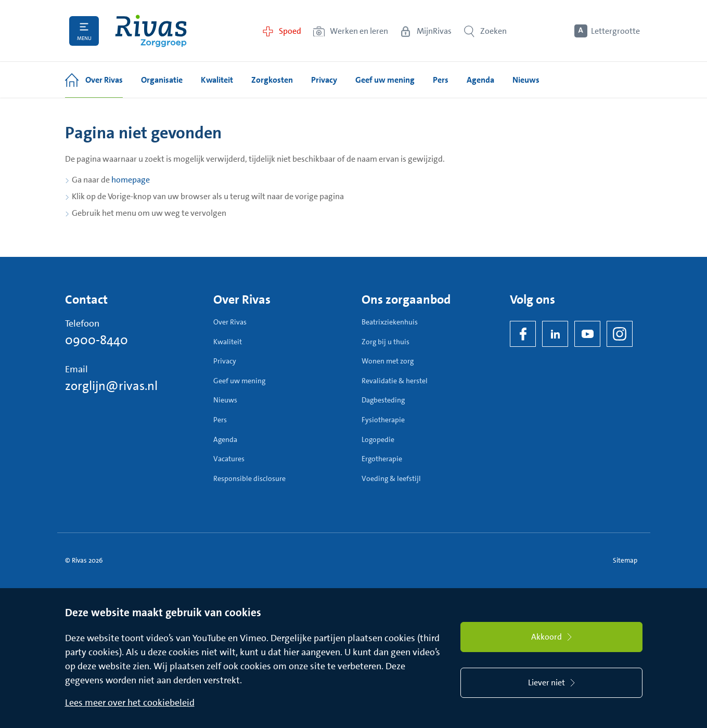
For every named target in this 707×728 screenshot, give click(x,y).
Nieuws (225, 400)
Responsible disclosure (249, 478)
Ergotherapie (382, 459)
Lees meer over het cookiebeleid (130, 703)
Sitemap (625, 560)
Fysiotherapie (383, 420)
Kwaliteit (228, 342)
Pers (220, 420)
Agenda (225, 439)
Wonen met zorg (388, 361)
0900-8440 (97, 340)
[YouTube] (587, 334)
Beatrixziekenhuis (390, 322)
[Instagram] (620, 334)
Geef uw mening (239, 381)
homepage (131, 180)
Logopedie (378, 439)
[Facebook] (523, 334)
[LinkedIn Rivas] (555, 334)
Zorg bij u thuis (385, 342)
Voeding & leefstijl (391, 478)
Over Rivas (230, 322)
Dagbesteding (383, 400)
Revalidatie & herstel (395, 381)
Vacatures (229, 459)
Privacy (225, 361)
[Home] (151, 31)
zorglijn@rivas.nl (111, 386)
